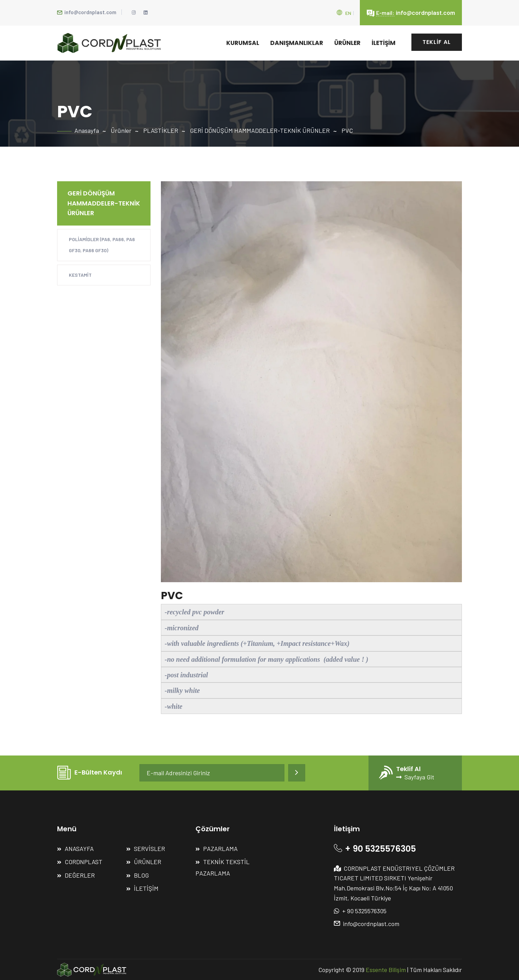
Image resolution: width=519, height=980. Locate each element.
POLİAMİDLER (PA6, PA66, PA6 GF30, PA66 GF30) (102, 245)
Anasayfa (87, 130)
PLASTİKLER (161, 130)
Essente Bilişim (386, 970)
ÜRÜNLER (347, 43)
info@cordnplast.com (87, 12)
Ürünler (121, 130)
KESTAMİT (80, 275)
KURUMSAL (243, 43)
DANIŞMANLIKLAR (297, 43)
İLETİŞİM (384, 43)
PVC (347, 130)
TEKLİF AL (437, 42)
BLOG (141, 875)
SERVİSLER (149, 849)
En (348, 13)
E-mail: (385, 13)
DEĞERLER (80, 875)
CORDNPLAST (84, 862)
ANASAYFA (79, 849)
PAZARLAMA (220, 849)
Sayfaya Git (415, 777)
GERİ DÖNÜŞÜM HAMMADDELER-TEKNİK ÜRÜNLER (260, 130)
